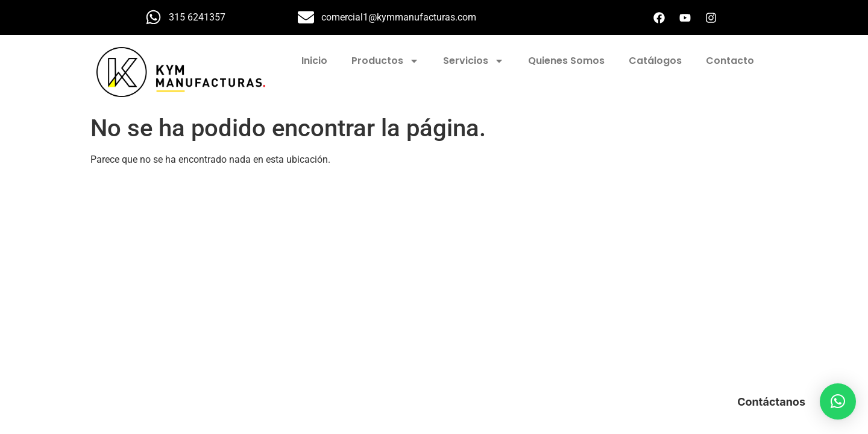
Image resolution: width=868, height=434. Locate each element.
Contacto (730, 61)
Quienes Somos (566, 61)
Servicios (473, 61)
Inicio (314, 61)
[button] (838, 401)
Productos (385, 61)
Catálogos (655, 61)
